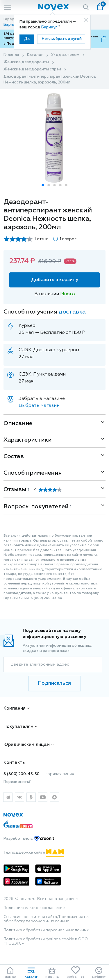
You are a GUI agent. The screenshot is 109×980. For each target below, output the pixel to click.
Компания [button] (15, 708)
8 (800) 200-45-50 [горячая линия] (22, 774)
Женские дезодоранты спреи (32, 69)
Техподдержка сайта (34, 853)
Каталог (35, 55)
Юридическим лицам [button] (27, 745)
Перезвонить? (17, 782)
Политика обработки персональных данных (46, 930)
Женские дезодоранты (26, 62)
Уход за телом (65, 55)
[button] (43, 185)
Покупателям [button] (18, 727)
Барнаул (50, 27)
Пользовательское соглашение (34, 908)
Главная (11, 55)
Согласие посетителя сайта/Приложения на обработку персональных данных (46, 919)
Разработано (29, 839)
